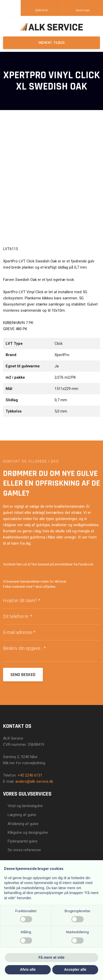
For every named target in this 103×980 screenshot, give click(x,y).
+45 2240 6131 (30, 775)
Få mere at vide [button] (51, 957)
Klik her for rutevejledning (24, 763)
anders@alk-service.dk (34, 781)
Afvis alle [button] (28, 969)
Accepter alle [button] (75, 969)
